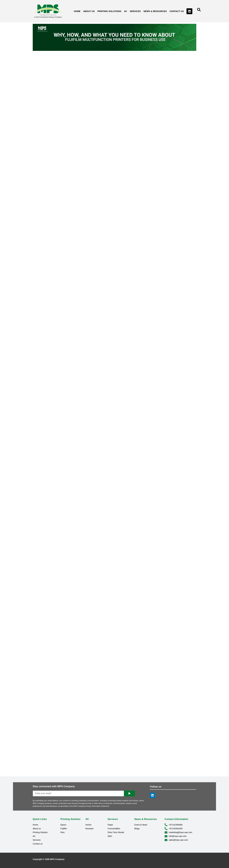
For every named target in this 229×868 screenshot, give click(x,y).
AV (125, 11)
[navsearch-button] (199, 11)
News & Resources (155, 11)
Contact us (177, 11)
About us (89, 11)
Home (77, 11)
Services (135, 11)
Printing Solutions (109, 11)
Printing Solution (70, 819)
